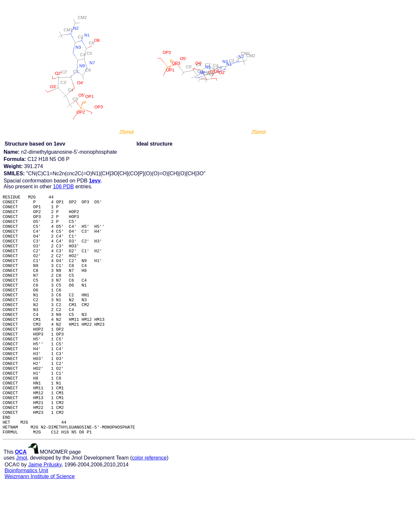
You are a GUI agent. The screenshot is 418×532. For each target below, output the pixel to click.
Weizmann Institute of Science (40, 524)
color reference (149, 506)
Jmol (22, 506)
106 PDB (63, 187)
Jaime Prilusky (45, 513)
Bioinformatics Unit (26, 518)
